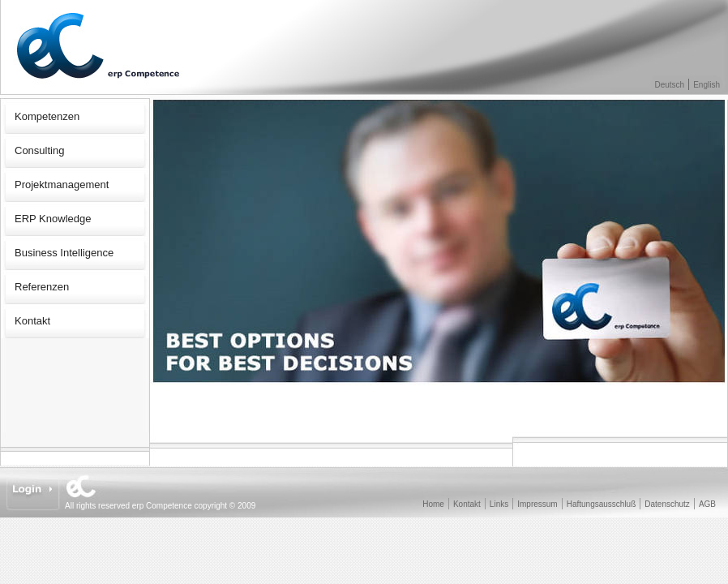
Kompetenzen (47, 116)
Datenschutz (667, 504)
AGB (707, 504)
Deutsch (670, 85)
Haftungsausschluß (602, 504)
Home (433, 504)
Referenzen (42, 287)
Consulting (39, 150)
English (707, 85)
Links (499, 504)
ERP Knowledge (53, 219)
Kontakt (32, 321)
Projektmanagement (62, 185)
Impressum (537, 504)
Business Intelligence (64, 253)
